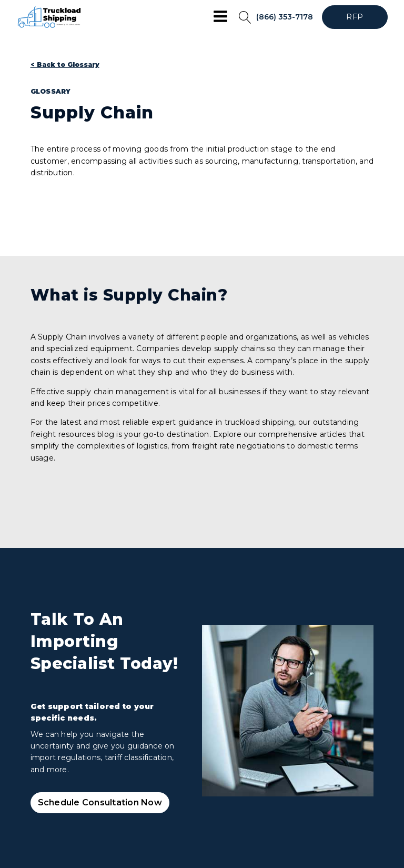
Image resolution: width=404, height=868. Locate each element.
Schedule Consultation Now (100, 802)
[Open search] (245, 17)
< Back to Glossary (65, 64)
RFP (355, 17)
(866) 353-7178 (285, 17)
